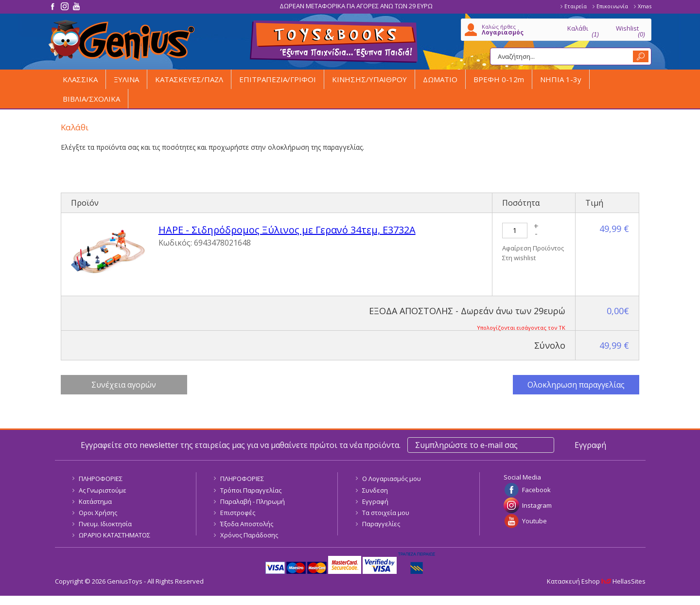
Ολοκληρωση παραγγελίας (576, 385)
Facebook (536, 490)
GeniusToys (122, 41)
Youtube (534, 521)
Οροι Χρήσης (98, 513)
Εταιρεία (576, 6)
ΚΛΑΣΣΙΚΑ (80, 79)
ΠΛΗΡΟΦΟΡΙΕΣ (101, 479)
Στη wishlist (519, 258)
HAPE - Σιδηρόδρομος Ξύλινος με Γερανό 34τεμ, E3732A (287, 230)
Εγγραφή (375, 501)
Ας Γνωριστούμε (103, 490)
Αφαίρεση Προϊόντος (533, 248)
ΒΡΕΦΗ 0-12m (499, 79)
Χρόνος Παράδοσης (249, 535)
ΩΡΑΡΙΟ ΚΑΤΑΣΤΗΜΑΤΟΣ (114, 535)
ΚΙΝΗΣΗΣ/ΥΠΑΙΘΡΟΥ (369, 79)
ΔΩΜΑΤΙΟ (440, 79)
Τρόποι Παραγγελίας (251, 490)
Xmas (645, 6)
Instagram (537, 505)
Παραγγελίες (381, 524)
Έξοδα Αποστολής (247, 524)
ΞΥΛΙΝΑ (126, 79)
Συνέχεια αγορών (124, 385)
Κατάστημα (95, 501)
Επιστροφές (238, 513)
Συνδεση (375, 490)
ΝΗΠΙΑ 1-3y (561, 79)
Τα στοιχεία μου (386, 513)
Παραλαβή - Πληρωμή (253, 501)
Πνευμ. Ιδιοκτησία (105, 524)
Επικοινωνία (612, 6)
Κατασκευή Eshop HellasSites (596, 581)
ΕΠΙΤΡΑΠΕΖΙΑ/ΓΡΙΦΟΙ (278, 79)
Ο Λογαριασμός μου (392, 479)
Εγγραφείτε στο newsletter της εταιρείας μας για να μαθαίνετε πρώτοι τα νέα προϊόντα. (241, 445)
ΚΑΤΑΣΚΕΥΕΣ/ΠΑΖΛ (189, 79)
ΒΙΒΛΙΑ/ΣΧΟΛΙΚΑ (91, 99)
